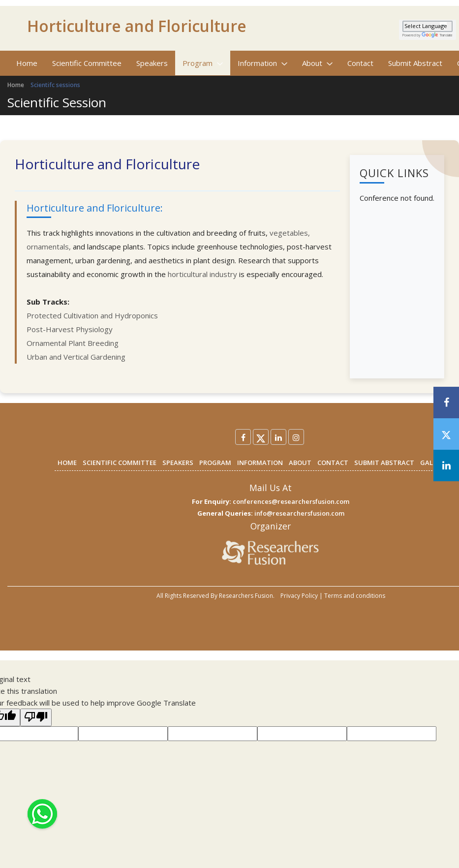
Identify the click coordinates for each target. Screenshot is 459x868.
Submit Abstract (415, 63)
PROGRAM (215, 463)
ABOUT (300, 463)
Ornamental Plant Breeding (73, 343)
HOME (67, 463)
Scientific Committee (87, 63)
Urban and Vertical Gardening (76, 357)
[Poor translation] (36, 717)
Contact (360, 63)
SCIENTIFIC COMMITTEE (120, 463)
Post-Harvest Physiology (70, 329)
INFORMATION (260, 463)
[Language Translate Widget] (428, 26)
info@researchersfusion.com (299, 513)
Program (203, 63)
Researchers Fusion (246, 596)
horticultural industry (202, 274)
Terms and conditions (355, 596)
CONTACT (333, 463)
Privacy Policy (299, 596)
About (317, 63)
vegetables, (290, 233)
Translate (437, 35)
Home (27, 63)
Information (262, 63)
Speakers (152, 63)
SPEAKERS (178, 463)
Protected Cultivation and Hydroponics (92, 315)
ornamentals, (50, 247)
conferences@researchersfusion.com (291, 501)
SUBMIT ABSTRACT (384, 463)
